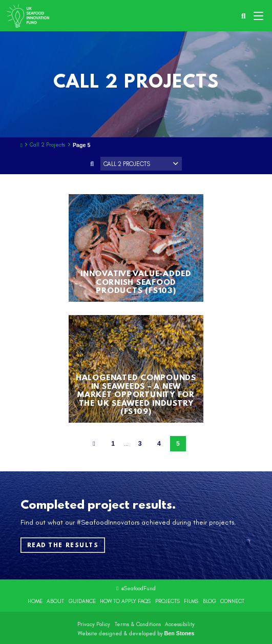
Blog (210, 601)
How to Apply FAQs (125, 601)
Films (191, 601)
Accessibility (180, 624)
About (55, 601)
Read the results (63, 545)
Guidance (82, 601)
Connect (232, 601)
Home (35, 601)
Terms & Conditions (138, 624)
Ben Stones (180, 633)
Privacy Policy (94, 624)
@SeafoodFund (138, 588)
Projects (168, 601)
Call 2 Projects (47, 145)
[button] (259, 16)
